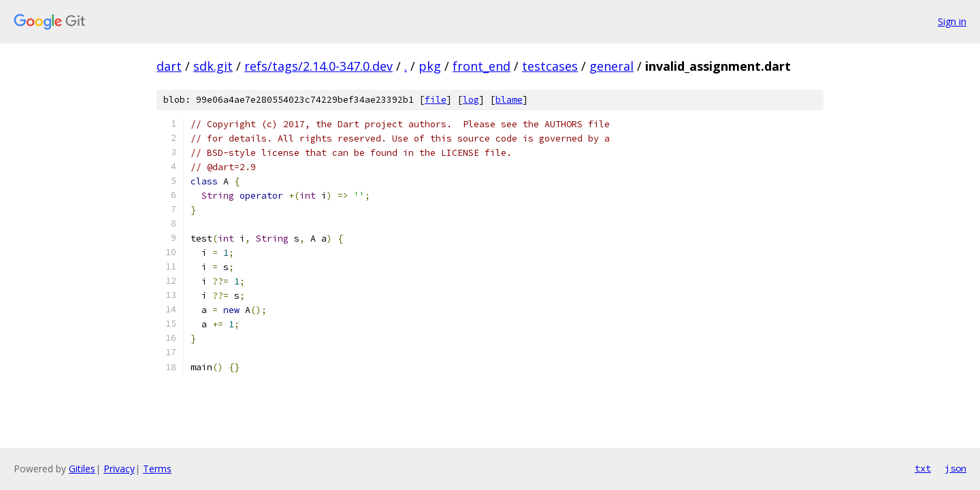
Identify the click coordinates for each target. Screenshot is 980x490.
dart (169, 66)
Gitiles (82, 469)
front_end (481, 66)
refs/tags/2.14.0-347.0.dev (318, 66)
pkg (430, 66)
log (471, 100)
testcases (550, 66)
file (436, 100)
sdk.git (213, 66)
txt (923, 468)
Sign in (952, 21)
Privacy (119, 469)
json (955, 468)
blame (509, 100)
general (611, 66)
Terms (157, 469)
